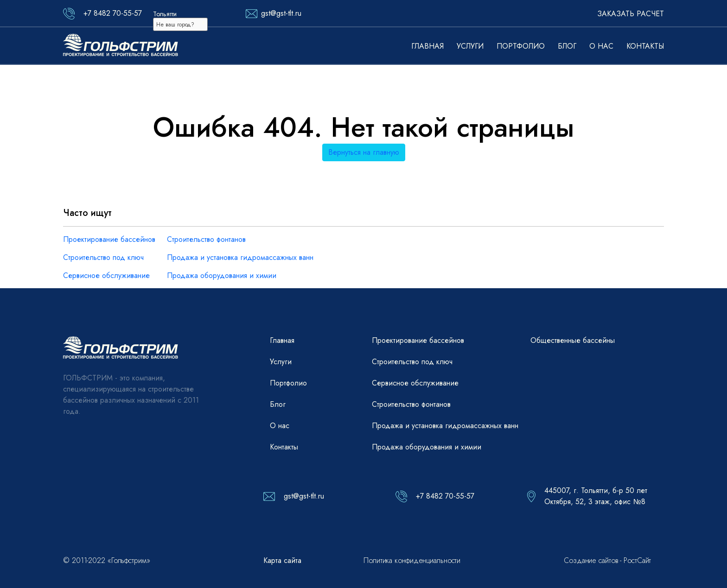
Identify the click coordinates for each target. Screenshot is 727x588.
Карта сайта (282, 560)
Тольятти (165, 14)
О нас (601, 46)
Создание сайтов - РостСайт (607, 560)
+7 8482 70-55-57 (113, 13)
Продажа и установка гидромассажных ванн (240, 257)
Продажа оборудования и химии (222, 275)
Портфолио (521, 46)
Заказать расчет (631, 14)
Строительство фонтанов (206, 239)
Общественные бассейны (573, 340)
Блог (567, 46)
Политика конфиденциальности (412, 560)
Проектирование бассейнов (109, 239)
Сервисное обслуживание (106, 275)
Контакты (645, 46)
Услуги (470, 46)
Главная (427, 46)
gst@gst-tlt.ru (281, 13)
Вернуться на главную (364, 152)
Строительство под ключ (103, 257)
